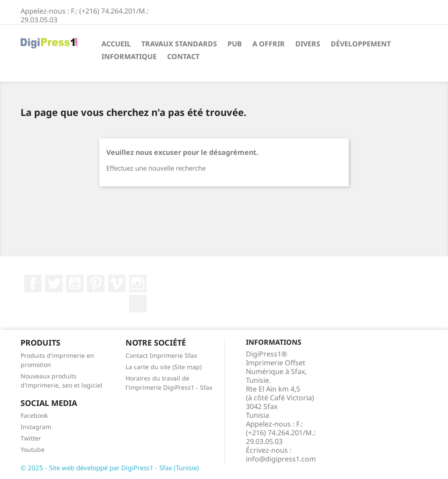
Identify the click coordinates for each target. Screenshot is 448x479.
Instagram (138, 283)
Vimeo (117, 283)
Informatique (129, 56)
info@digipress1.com (281, 459)
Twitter (54, 283)
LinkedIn (138, 304)
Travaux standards (179, 44)
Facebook (33, 283)
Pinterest (96, 283)
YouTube (75, 283)
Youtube (33, 449)
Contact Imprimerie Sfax (161, 355)
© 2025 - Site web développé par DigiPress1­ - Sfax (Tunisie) (110, 468)
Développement (361, 44)
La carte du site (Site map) (164, 367)
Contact (183, 56)
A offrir (269, 44)
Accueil (116, 44)
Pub (235, 44)
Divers (308, 44)
